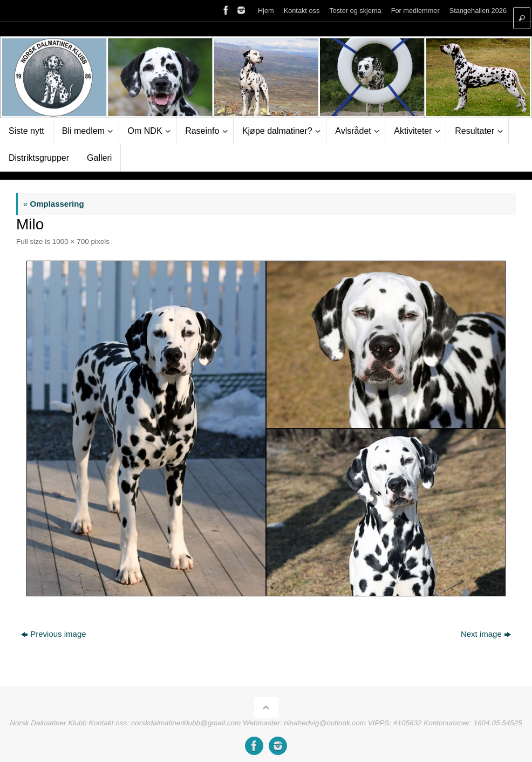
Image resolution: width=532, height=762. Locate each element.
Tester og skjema (355, 11)
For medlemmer (415, 11)
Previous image (53, 634)
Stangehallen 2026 (478, 11)
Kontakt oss (302, 11)
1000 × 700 (71, 241)
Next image (486, 634)
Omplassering (54, 204)
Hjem (266, 11)
